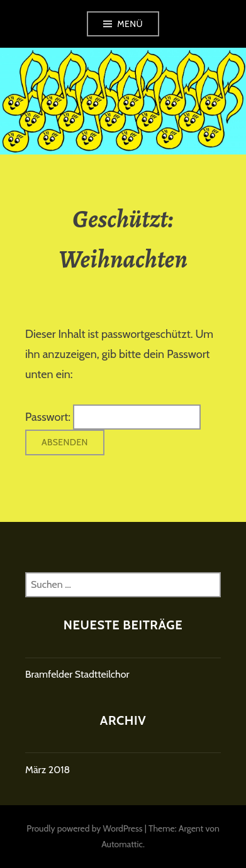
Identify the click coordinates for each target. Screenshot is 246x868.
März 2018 (48, 770)
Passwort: (113, 417)
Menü (130, 24)
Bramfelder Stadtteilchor (77, 674)
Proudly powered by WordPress (84, 828)
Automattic (122, 844)
